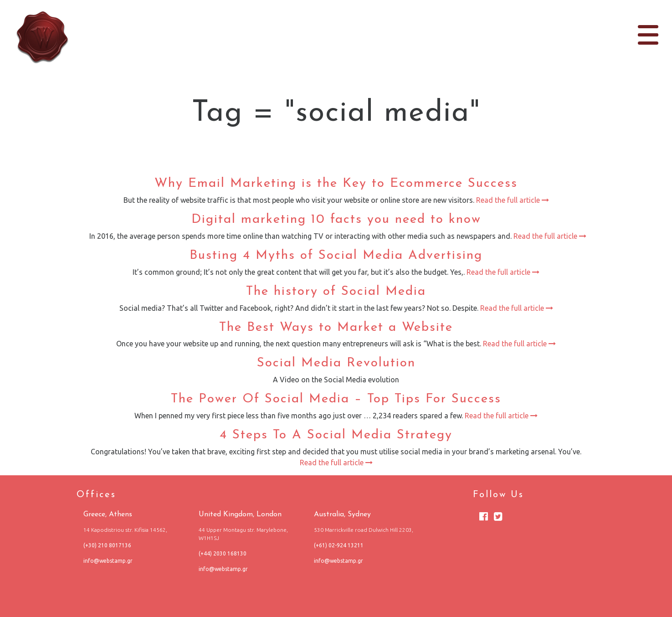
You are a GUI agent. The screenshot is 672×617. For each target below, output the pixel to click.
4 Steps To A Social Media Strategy (336, 435)
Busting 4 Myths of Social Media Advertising (336, 256)
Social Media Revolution (336, 363)
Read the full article (512, 200)
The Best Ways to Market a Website (336, 328)
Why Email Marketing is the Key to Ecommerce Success (336, 184)
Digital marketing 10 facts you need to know (336, 220)
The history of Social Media (336, 292)
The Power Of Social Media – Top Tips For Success (336, 399)
